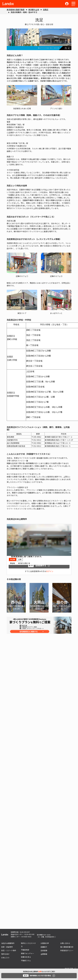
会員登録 (44, 950)
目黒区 (46, 10)
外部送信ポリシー (67, 950)
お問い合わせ (65, 943)
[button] (73, 3)
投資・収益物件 (7, 947)
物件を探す (5, 954)
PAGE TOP (69, 968)
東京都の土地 (34, 10)
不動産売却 (25, 950)
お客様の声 (45, 943)
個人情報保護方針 (67, 947)
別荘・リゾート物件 (9, 950)
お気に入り (5, 958)
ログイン (50, 571)
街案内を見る (26, 957)
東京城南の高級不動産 (16, 10)
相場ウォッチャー (28, 953)
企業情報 (44, 954)
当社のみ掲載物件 (8, 943)
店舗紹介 (44, 947)
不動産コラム (26, 960)
